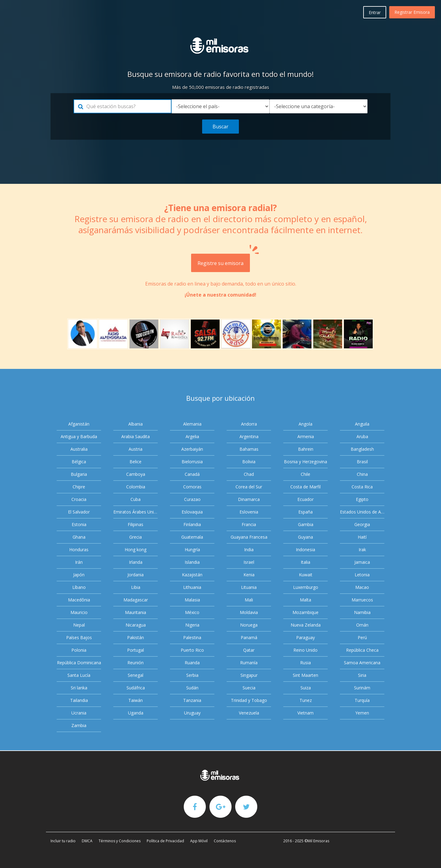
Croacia (79, 499)
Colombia (136, 487)
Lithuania (192, 587)
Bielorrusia (192, 462)
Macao (362, 587)
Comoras (192, 487)
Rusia (305, 663)
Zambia (79, 725)
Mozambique (305, 612)
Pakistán (136, 637)
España (305, 512)
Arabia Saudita (136, 436)
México (192, 612)
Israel (249, 562)
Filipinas (136, 524)
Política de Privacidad (165, 841)
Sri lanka (79, 688)
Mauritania (136, 612)
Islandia (192, 562)
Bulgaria (79, 474)
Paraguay (305, 637)
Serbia (192, 675)
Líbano (79, 587)
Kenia (249, 575)
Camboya (136, 474)
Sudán (192, 688)
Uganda (136, 713)
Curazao (192, 499)
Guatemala (192, 537)
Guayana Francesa (249, 537)
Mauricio (79, 612)
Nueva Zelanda (306, 625)
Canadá (192, 474)
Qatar (249, 650)
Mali (249, 600)
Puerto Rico (192, 650)
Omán (362, 625)
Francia (249, 524)
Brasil (362, 462)
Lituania (249, 587)
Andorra (249, 424)
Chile (305, 474)
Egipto (362, 499)
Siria (362, 675)
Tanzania (192, 700)
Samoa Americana (362, 663)
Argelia (192, 436)
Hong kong (136, 550)
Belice (136, 462)
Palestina (192, 637)
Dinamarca (249, 499)
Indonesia (305, 550)
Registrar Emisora (412, 12)
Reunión (136, 663)
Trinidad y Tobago (249, 700)
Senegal (136, 675)
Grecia (136, 537)
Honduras (79, 550)
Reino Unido (305, 650)
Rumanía (249, 663)
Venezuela (249, 713)
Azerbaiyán (192, 449)
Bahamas (249, 449)
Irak (362, 550)
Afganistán (79, 424)
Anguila (362, 424)
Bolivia (249, 462)
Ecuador (305, 499)
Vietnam (305, 713)
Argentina (249, 436)
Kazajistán (192, 575)
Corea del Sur (249, 487)
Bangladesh (362, 449)
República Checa (362, 650)
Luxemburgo (306, 587)
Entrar (375, 12)
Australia (79, 449)
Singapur (249, 675)
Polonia (79, 650)
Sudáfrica (136, 688)
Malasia (192, 600)
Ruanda (192, 663)
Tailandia (79, 700)
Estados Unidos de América (362, 512)
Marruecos (362, 600)
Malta (305, 600)
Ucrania (79, 713)
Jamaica (362, 562)
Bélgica (79, 462)
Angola (305, 424)
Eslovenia (249, 512)
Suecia (249, 688)
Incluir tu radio (63, 841)
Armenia (306, 436)
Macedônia (79, 600)
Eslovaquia (192, 512)
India (249, 550)
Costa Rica (362, 487)
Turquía (362, 700)
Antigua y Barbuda (79, 436)
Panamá (249, 637)
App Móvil (199, 841)
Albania (136, 424)
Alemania (192, 424)
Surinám (362, 688)
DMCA (87, 841)
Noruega (249, 625)
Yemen (362, 713)
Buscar (221, 127)
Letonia (362, 575)
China (362, 474)
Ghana (79, 537)
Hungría (192, 550)
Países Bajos (79, 637)
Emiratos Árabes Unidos (136, 512)
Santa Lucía (79, 675)
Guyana (305, 537)
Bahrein (306, 449)
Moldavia (249, 612)
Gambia (306, 524)
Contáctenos (225, 841)
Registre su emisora (224, 260)
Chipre (79, 487)
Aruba (362, 436)
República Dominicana (79, 663)
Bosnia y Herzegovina (305, 462)
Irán (79, 562)
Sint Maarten (305, 675)
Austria (136, 449)
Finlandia (192, 524)
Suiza (306, 688)
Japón (79, 575)
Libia (136, 587)
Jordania (136, 575)
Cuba (136, 499)
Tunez (306, 700)
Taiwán (136, 700)
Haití (362, 537)
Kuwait (306, 575)
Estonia (79, 524)
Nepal (79, 625)
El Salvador (79, 512)
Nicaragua (136, 625)
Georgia (362, 524)
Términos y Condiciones (120, 841)
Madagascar (136, 600)
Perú (362, 637)
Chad (249, 474)
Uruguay (192, 713)
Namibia (362, 612)
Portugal (136, 650)
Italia (305, 562)
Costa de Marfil (305, 487)
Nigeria (192, 625)
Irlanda (136, 562)
